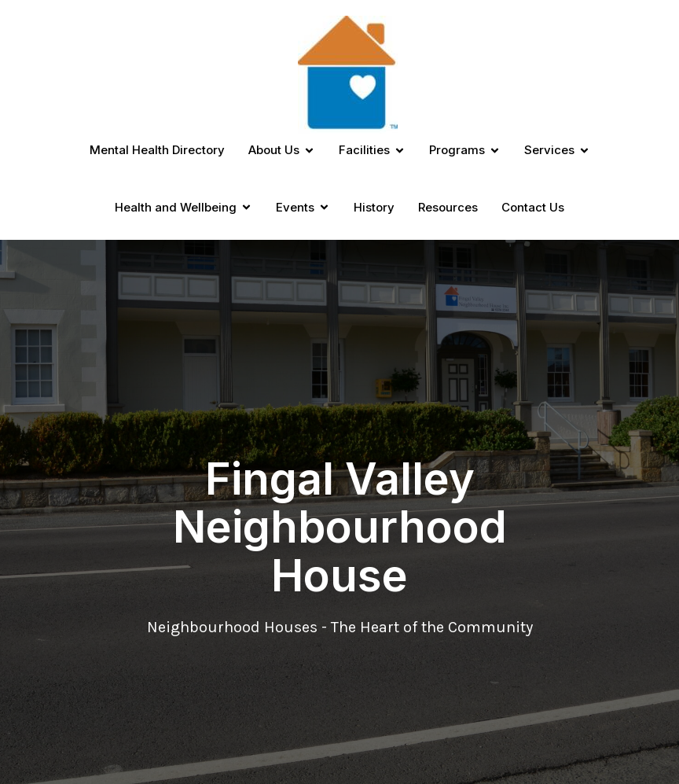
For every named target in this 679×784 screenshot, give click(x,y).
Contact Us (533, 207)
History (374, 207)
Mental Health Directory (157, 150)
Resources (448, 207)
